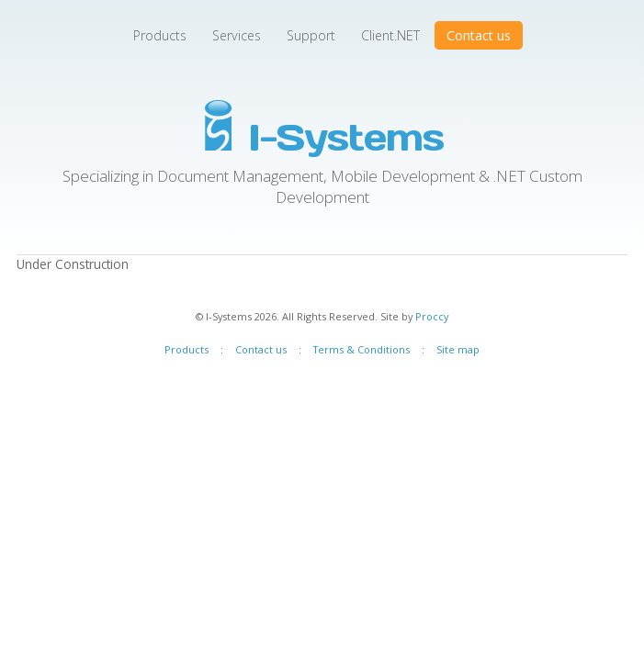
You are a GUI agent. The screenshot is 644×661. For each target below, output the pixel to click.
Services (237, 35)
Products (160, 35)
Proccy (432, 316)
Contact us (479, 35)
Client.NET (390, 35)
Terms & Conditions (362, 349)
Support (311, 35)
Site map (458, 349)
